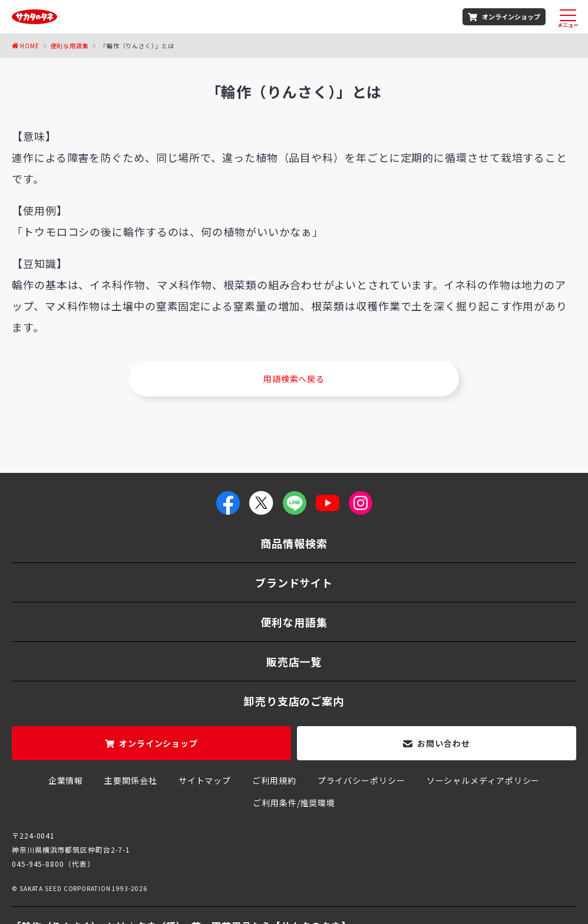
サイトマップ (205, 780)
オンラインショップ (511, 16)
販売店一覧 (294, 661)
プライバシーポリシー (361, 780)
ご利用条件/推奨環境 (294, 803)
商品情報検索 (294, 543)
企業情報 (66, 780)
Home (30, 46)
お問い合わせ (443, 743)
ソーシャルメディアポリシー (483, 780)
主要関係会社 (131, 780)
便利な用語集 (70, 46)
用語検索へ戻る (294, 379)
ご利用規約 (274, 780)
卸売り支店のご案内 (294, 701)
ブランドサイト (294, 582)
